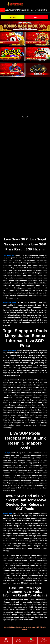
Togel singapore (9, 350)
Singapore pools (9, 302)
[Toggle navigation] (4, 4)
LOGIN (37, 17)
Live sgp (6, 453)
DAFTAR (13, 17)
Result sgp (7, 513)
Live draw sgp (9, 255)
